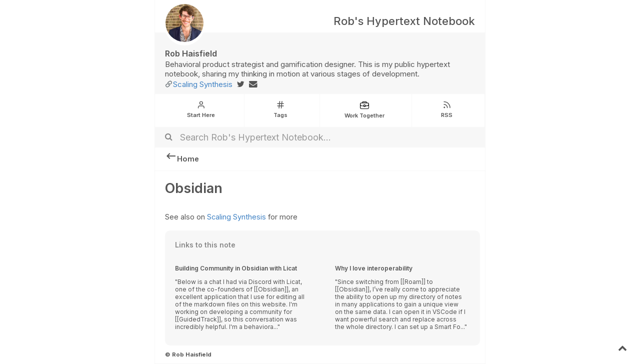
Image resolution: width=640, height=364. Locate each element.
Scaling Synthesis (203, 84)
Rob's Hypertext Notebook (404, 21)
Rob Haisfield (191, 53)
